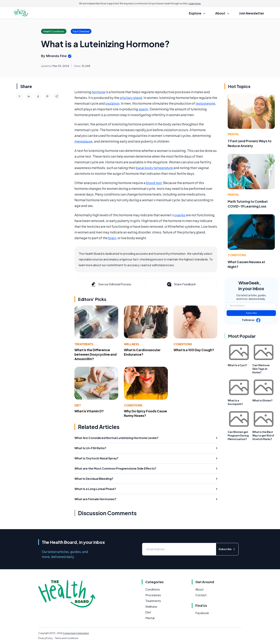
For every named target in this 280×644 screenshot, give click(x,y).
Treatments (84, 344)
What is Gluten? (262, 400)
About (199, 589)
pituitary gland (131, 98)
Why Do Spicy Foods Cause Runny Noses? (145, 413)
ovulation (112, 103)
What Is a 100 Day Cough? (194, 350)
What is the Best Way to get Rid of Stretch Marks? (263, 435)
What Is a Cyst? (237, 365)
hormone (98, 92)
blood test (154, 183)
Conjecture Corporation (76, 633)
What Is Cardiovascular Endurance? (142, 352)
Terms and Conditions (67, 638)
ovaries (180, 215)
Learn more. (195, 3)
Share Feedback (181, 284)
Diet (78, 405)
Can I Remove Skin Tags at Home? (261, 369)
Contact (201, 595)
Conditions (183, 344)
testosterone (205, 103)
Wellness (132, 344)
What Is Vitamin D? (89, 411)
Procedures (153, 595)
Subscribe (251, 313)
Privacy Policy (45, 638)
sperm (143, 109)
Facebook (202, 613)
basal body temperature (154, 168)
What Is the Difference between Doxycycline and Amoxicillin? (96, 354)
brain (112, 238)
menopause (83, 141)
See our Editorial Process (111, 284)
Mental (233, 134)
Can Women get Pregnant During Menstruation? (238, 435)
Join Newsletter (252, 13)
